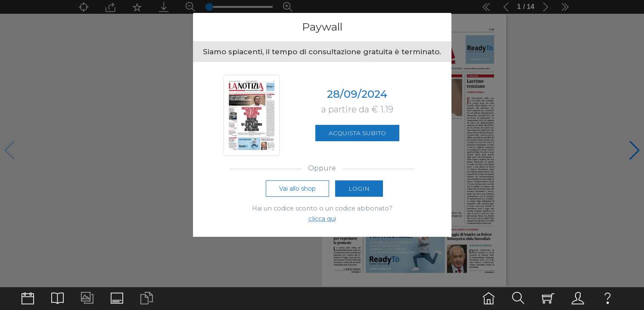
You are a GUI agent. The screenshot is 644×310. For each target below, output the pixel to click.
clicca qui (322, 219)
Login (359, 189)
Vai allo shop (297, 189)
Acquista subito (357, 133)
